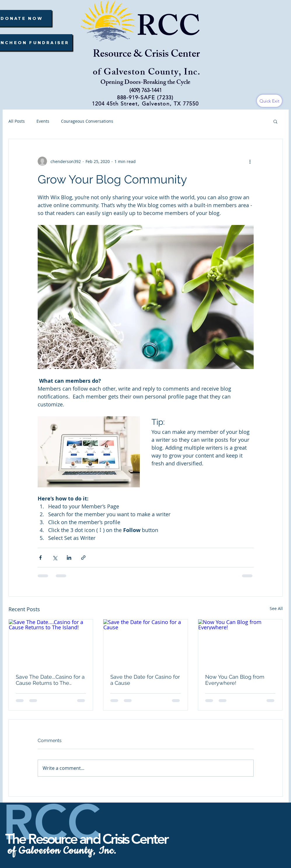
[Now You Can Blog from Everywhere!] (240, 643)
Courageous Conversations (87, 121)
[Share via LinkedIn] (69, 558)
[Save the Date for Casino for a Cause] (145, 643)
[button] (275, 121)
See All (276, 608)
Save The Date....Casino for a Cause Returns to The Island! (50, 680)
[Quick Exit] (269, 101)
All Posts (17, 121)
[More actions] (250, 161)
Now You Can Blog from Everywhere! (235, 680)
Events (43, 121)
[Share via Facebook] (40, 558)
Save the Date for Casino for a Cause (145, 680)
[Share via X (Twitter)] (55, 558)
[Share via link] (83, 558)
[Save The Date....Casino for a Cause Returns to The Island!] (51, 643)
